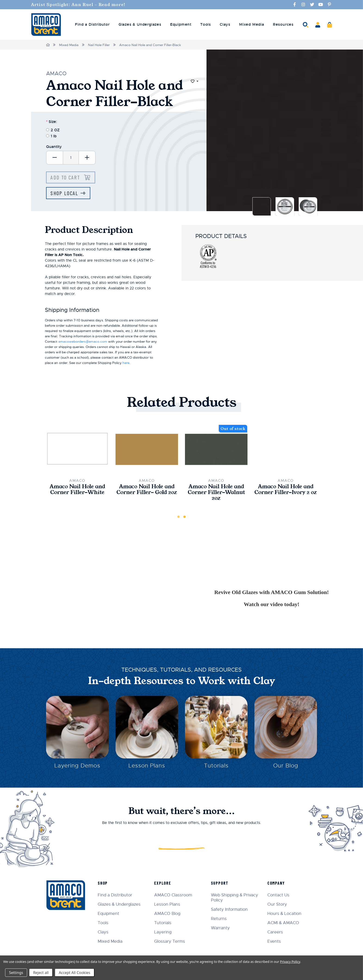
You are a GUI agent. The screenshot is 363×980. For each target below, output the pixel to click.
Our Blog (286, 767)
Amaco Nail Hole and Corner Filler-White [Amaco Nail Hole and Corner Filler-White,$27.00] (77, 490)
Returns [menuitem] (219, 919)
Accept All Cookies (75, 973)
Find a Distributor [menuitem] (92, 25)
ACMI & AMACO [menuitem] (284, 923)
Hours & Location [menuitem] (285, 914)
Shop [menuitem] (104, 883)
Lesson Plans (147, 767)
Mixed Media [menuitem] (252, 25)
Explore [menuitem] (164, 883)
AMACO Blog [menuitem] (169, 914)
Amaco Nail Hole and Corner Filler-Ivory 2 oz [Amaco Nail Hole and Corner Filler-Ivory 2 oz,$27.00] (286, 493)
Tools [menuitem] (206, 25)
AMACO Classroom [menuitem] (175, 895)
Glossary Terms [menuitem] (171, 941)
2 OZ (55, 130)
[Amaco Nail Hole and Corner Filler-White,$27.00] (77, 450)
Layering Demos (77, 767)
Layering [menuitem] (164, 932)
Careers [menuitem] (276, 932)
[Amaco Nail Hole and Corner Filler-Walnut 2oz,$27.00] (216, 450)
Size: (52, 121)
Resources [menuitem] (283, 25)
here (126, 363)
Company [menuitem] (277, 883)
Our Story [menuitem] (278, 904)
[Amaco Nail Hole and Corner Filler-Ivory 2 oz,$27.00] (286, 450)
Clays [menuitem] (225, 25)
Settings (16, 973)
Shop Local (65, 193)
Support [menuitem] (221, 883)
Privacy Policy (290, 962)
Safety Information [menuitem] (230, 909)
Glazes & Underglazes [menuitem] (140, 25)
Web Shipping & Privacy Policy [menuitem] (235, 898)
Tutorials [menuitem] (164, 923)
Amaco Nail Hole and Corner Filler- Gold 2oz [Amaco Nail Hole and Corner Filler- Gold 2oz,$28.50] (147, 493)
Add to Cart (67, 177)
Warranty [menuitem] (221, 928)
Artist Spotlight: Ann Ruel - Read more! (81, 5)
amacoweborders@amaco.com (83, 342)
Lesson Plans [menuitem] (169, 904)
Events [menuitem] (275, 941)
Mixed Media (69, 45)
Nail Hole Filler (99, 45)
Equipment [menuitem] (181, 25)
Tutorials (216, 767)
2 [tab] (185, 518)
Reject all (41, 973)
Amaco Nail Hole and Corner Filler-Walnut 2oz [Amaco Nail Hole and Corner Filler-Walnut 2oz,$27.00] (216, 493)
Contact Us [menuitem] (279, 895)
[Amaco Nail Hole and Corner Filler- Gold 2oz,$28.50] (147, 450)
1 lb (54, 136)
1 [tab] (178, 518)
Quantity (54, 146)
